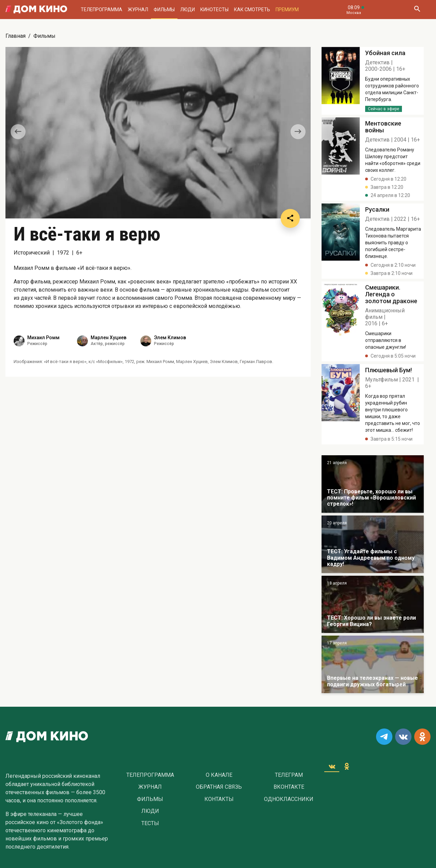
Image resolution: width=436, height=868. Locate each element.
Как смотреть (252, 10)
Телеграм (289, 775)
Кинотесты (214, 10)
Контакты (219, 799)
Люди (188, 10)
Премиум (287, 10)
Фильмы (164, 10)
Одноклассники (289, 799)
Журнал (138, 10)
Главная (15, 36)
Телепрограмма (102, 10)
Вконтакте (289, 787)
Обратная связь (219, 787)
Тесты (150, 823)
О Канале (219, 775)
